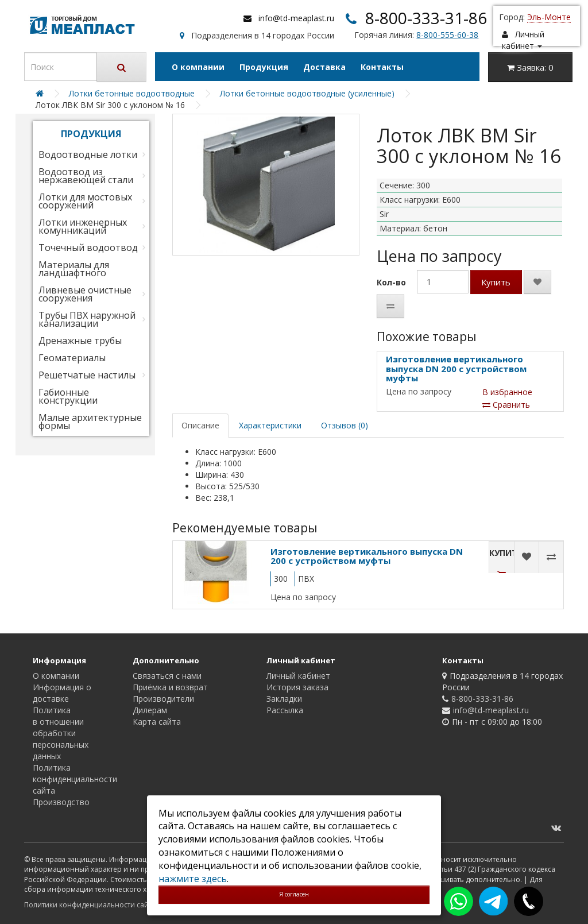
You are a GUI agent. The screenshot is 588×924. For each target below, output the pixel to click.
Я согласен (294, 894)
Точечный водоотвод (88, 248)
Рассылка (285, 710)
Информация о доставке (62, 693)
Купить (496, 282)
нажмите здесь (193, 879)
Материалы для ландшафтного (74, 269)
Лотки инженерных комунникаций (83, 226)
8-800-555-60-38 (447, 35)
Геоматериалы (72, 358)
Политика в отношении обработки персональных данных (61, 733)
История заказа (297, 687)
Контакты (382, 67)
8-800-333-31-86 (426, 18)
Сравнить (506, 405)
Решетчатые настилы (87, 375)
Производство (61, 802)
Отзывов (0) (345, 425)
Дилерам (150, 710)
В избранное (507, 392)
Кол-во (391, 282)
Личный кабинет (298, 676)
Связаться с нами (167, 676)
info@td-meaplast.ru (296, 18)
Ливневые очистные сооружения (85, 294)
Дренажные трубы (80, 341)
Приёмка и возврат (170, 687)
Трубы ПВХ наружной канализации (87, 319)
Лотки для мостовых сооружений (85, 201)
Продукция (264, 67)
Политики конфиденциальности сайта (90, 905)
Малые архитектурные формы (90, 422)
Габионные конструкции (68, 396)
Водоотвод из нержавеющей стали (86, 176)
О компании (198, 67)
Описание (200, 425)
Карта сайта (157, 722)
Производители (163, 699)
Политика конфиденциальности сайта (75, 779)
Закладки (284, 699)
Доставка (324, 67)
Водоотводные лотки (88, 154)
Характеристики (270, 425)
